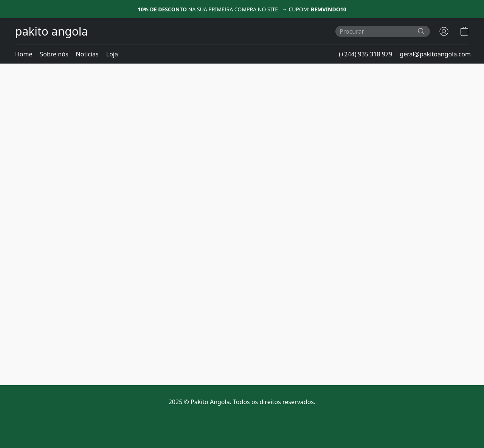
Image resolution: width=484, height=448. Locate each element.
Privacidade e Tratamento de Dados (234, 417)
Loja (112, 54)
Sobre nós (54, 54)
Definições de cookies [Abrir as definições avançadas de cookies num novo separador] (302, 417)
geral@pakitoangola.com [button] (435, 54)
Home (24, 54)
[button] (51, 31)
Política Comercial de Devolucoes (153, 417)
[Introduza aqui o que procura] (383, 31)
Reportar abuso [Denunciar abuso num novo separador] (349, 417)
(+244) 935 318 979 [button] (365, 54)
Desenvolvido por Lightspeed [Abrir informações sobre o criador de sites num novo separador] (242, 432)
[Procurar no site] (421, 31)
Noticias (87, 54)
